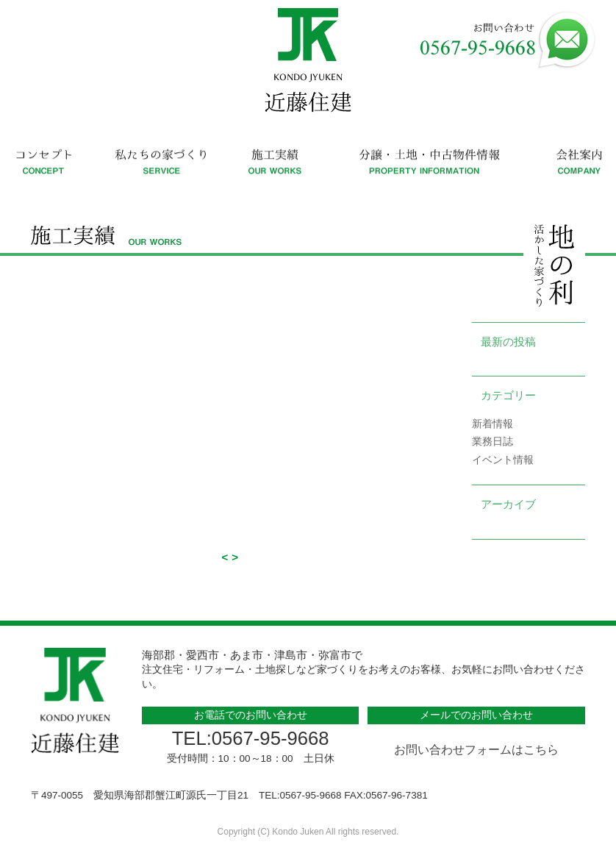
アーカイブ (508, 504)
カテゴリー (508, 395)
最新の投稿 (508, 342)
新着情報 (493, 424)
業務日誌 (493, 442)
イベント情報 (503, 460)
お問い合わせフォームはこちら (476, 749)
